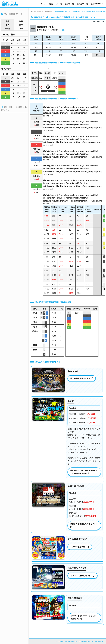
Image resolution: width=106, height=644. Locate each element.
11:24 (36, 55)
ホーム (43, 4)
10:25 (86, 47)
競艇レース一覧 (55, 4)
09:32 (61, 47)
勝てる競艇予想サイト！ (82, 378)
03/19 (98, 38)
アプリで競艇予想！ (80, 547)
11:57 (49, 55)
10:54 (98, 47)
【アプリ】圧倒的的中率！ (82, 576)
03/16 (61, 38)
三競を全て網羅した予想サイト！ (84, 525)
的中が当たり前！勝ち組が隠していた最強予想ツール (84, 472)
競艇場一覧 (69, 4)
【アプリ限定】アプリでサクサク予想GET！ (84, 618)
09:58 (74, 47)
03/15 (49, 38)
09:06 (49, 47)
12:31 (61, 55)
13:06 (74, 55)
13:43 (86, 55)
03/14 (36, 38)
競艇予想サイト (97, 4)
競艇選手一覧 (82, 4)
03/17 (73, 38)
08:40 (36, 47)
